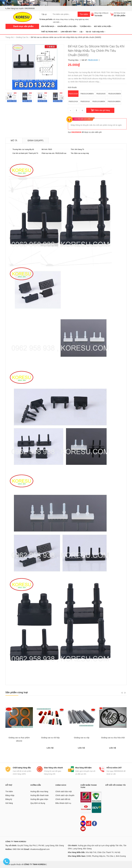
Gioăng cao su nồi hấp (50, 738)
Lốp (82, 32)
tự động (71, 19)
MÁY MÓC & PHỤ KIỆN (103, 26)
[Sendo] (89, 823)
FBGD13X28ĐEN (87, 94)
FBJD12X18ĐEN (99, 101)
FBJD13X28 (73, 94)
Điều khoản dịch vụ (63, 803)
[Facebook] (94, 823)
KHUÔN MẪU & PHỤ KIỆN (68, 26)
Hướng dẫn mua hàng (39, 791)
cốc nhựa (56, 19)
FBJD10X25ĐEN (115, 94)
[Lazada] (83, 823)
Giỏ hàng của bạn (120, 13)
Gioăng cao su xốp (82, 738)
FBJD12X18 (73, 101)
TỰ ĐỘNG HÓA (86, 26)
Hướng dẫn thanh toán (40, 795)
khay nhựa (64, 19)
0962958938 (30, 8)
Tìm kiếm (84, 14)
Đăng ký (106, 13)
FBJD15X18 (85, 101)
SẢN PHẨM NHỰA (48, 26)
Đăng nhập (98, 13)
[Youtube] (83, 829)
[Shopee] (83, 818)
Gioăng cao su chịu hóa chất (113, 738)
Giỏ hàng (9, 803)
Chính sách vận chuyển (65, 795)
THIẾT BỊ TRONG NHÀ (50, 32)
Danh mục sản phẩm (23, 26)
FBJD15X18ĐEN (114, 101)
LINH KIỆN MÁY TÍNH (69, 32)
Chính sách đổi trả (63, 799)
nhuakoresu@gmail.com (40, 849)
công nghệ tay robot (82, 19)
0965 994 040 (18, 849)
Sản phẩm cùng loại (17, 692)
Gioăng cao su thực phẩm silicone (19, 739)
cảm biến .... (57, 22)
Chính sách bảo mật (64, 791)
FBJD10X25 (101, 94)
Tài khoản (98, 16)
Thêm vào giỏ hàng (102, 110)
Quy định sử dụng (38, 803)
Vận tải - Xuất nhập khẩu (96, 32)
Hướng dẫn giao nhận (39, 799)
